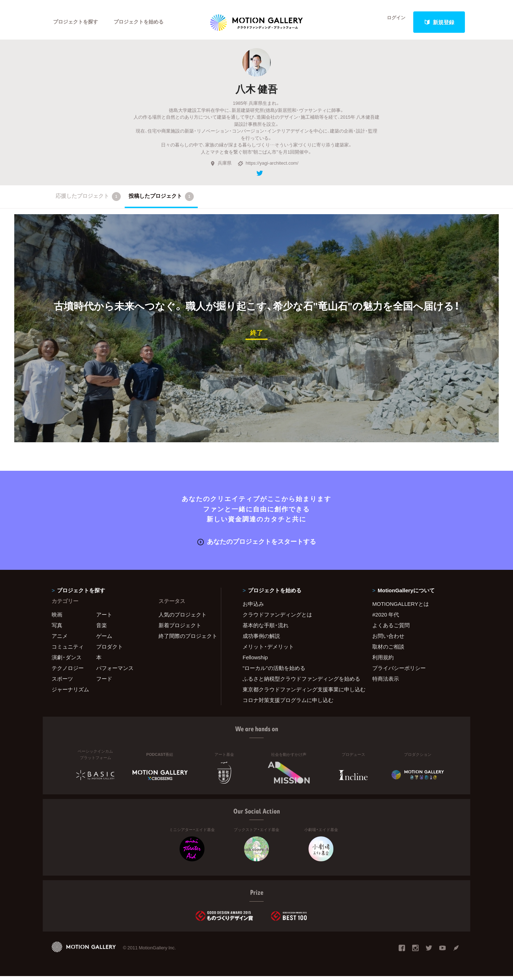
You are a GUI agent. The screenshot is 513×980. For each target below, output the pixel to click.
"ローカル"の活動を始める (274, 671)
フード (104, 682)
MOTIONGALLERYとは (401, 607)
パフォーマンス (115, 671)
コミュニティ (68, 650)
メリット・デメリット (268, 650)
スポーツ (62, 682)
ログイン (392, 22)
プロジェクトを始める (144, 22)
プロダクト (110, 650)
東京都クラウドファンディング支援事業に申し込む (299, 693)
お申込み (253, 607)
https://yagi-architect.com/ (268, 168)
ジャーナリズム (70, 693)
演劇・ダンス (67, 661)
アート (104, 618)
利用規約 (383, 661)
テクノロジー (68, 671)
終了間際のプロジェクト (185, 639)
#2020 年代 (386, 618)
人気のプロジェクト (183, 618)
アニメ (60, 639)
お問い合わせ (388, 639)
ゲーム (104, 639)
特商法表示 (386, 682)
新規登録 (439, 22)
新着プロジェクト (180, 629)
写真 (57, 629)
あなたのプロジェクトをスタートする (257, 545)
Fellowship (255, 661)
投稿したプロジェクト (161, 201)
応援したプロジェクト (88, 201)
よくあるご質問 (391, 629)
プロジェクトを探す (77, 22)
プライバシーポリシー (399, 671)
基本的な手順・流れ (266, 629)
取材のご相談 (388, 650)
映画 (57, 618)
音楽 (102, 629)
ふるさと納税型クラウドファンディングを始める (299, 682)
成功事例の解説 (261, 639)
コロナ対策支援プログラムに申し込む (288, 703)
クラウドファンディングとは (277, 618)
